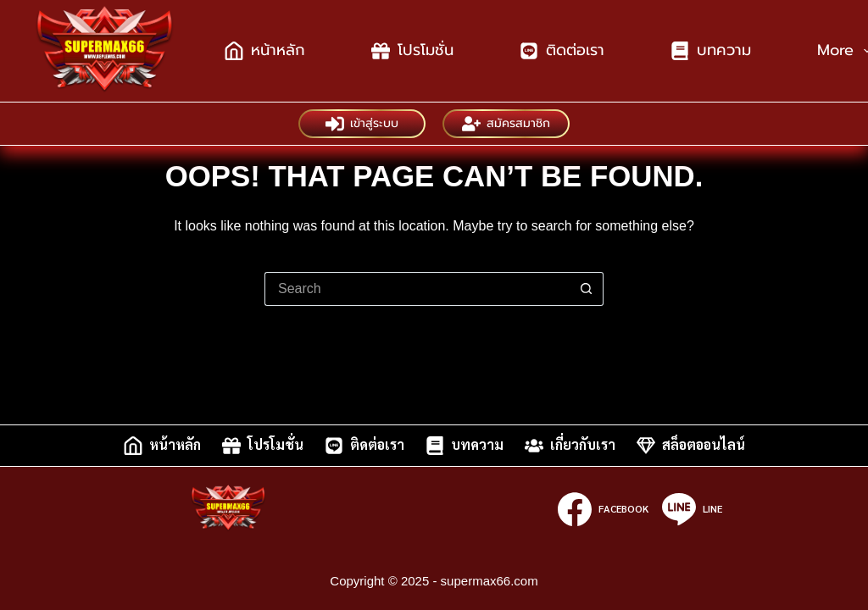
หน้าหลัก (265, 50)
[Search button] (587, 289)
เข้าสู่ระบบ (362, 124)
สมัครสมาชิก (506, 124)
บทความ (711, 50)
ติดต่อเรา (562, 50)
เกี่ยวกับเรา (570, 446)
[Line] (692, 509)
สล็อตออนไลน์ (691, 446)
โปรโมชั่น (412, 50)
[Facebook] (603, 509)
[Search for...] (417, 289)
